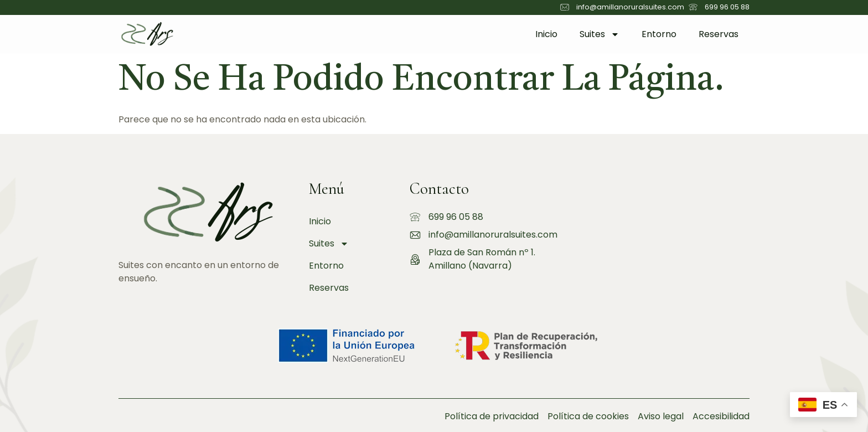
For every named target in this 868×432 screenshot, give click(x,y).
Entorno (659, 34)
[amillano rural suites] (660, 232)
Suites (600, 34)
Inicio (546, 34)
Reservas (719, 34)
